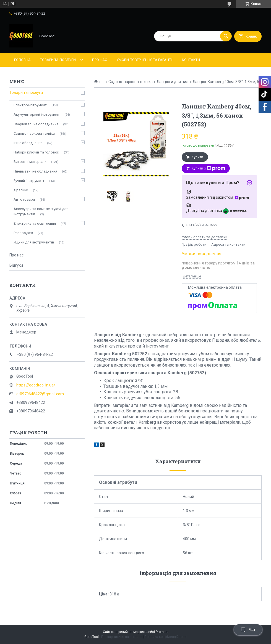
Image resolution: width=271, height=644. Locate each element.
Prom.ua (162, 632)
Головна (22, 60)
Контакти (191, 60)
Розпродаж (23, 233)
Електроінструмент (30, 105)
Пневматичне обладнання (35, 171)
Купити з (208, 168)
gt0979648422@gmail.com (40, 394)
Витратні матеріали (30, 162)
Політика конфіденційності (166, 637)
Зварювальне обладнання (36, 124)
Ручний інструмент (29, 181)
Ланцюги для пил (172, 82)
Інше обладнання (28, 143)
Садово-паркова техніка (131, 82)
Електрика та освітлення (35, 223)
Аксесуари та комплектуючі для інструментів (41, 211)
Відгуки (16, 265)
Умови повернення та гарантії (144, 60)
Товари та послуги (58, 60)
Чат (248, 630)
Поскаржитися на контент (122, 637)
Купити (197, 157)
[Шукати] (226, 36)
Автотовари (24, 199)
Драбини (21, 190)
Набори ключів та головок (36, 152)
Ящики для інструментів (34, 242)
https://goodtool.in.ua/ (36, 385)
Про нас (100, 60)
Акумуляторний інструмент (37, 114)
